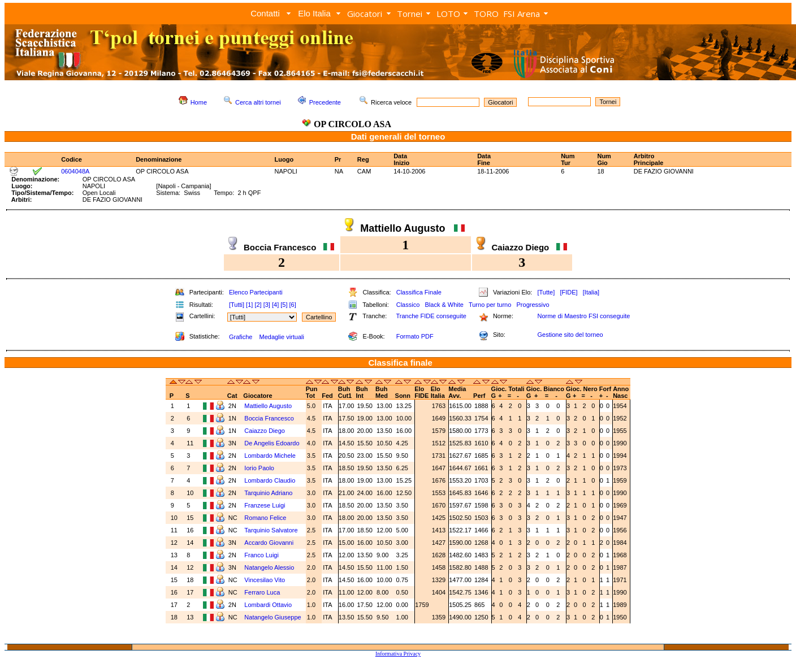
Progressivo (533, 305)
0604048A (75, 171)
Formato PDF (415, 336)
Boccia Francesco (270, 418)
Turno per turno (490, 305)
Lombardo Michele (271, 456)
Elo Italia (314, 13)
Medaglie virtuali (281, 337)
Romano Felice (266, 518)
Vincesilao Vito (265, 580)
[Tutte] (546, 292)
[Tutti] (237, 305)
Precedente (325, 102)
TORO (486, 14)
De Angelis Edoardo (272, 443)
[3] (267, 305)
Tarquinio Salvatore (272, 530)
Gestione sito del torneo (570, 335)
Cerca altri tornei (258, 102)
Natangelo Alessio (270, 567)
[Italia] (591, 292)
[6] (293, 305)
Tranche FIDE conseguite (431, 316)
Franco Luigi (262, 555)
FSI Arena (522, 14)
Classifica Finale (419, 292)
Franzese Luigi (265, 505)
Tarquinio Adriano (269, 493)
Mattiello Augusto (269, 406)
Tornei (410, 14)
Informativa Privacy (398, 654)
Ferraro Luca (263, 592)
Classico (408, 305)
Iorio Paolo (260, 468)
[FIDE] (568, 292)
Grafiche (241, 337)
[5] (284, 305)
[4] (275, 305)
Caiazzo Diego (265, 431)
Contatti (265, 13)
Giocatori (365, 14)
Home (199, 102)
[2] (258, 305)
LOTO (448, 14)
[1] (249, 305)
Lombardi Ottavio (269, 605)
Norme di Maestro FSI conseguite (583, 316)
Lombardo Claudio (271, 480)
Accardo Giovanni (270, 543)
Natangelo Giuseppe (273, 617)
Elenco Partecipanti (256, 292)
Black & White (444, 305)
